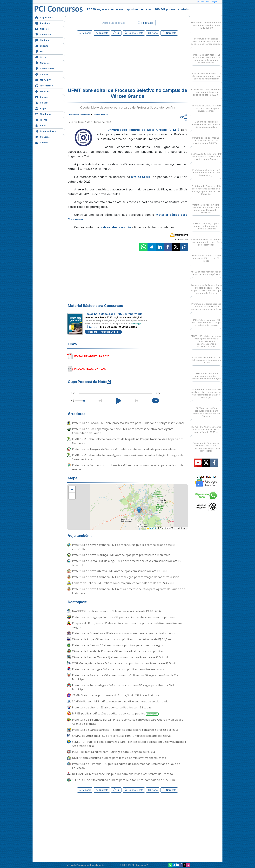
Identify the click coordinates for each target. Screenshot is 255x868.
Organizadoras (45, 131)
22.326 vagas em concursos (105, 9)
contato (183, 9)
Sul (39, 51)
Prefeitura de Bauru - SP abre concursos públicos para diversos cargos (117, 645)
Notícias (42, 29)
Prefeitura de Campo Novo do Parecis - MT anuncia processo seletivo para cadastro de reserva (128, 467)
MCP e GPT (43, 80)
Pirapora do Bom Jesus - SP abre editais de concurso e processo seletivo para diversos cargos (127, 625)
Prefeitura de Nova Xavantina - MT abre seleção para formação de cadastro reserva (126, 577)
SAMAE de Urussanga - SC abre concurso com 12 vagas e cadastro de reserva (121, 736)
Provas (41, 120)
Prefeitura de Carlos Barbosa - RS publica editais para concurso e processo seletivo (125, 730)
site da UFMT (141, 177)
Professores (44, 85)
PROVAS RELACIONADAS (90, 369)
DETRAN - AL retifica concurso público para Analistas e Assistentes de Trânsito (122, 774)
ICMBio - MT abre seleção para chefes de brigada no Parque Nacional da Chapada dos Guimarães (128, 441)
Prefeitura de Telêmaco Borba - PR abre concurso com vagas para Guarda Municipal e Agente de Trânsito (128, 722)
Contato (41, 142)
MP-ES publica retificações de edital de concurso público (115, 714)
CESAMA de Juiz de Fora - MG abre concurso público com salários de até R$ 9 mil (124, 663)
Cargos (41, 97)
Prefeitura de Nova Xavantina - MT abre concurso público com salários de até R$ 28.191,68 (124, 547)
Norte (40, 57)
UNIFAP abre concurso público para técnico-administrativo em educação (119, 758)
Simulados (43, 114)
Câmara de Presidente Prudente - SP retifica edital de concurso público (117, 651)
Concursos (43, 34)
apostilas (132, 9)
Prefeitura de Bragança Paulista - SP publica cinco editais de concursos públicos (124, 617)
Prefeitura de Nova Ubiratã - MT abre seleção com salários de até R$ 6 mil (120, 571)
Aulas (40, 125)
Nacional (42, 40)
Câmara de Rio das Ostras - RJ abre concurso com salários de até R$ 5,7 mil (120, 657)
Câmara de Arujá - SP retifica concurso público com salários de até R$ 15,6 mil (122, 639)
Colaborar (43, 137)
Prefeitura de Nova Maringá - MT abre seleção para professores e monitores (121, 555)
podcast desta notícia (115, 227)
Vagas (41, 108)
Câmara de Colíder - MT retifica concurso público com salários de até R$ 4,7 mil (123, 583)
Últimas (41, 74)
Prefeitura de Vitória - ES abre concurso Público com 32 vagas (112, 707)
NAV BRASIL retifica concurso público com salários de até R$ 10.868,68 (117, 611)
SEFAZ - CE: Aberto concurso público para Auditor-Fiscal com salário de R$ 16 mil (124, 780)
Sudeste (42, 46)
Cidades (42, 102)
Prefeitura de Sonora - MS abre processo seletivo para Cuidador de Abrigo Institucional (128, 423)
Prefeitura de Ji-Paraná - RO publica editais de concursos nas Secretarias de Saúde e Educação (126, 766)
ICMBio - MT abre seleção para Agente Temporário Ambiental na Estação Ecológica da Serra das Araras (128, 457)
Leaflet (151, 528)
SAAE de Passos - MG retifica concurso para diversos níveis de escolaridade (120, 701)
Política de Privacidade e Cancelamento (85, 865)
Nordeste (42, 63)
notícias (146, 9)
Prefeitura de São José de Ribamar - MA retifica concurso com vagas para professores (206, 444)
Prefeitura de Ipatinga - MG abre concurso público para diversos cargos (118, 669)
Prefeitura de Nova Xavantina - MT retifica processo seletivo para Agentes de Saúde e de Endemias (129, 591)
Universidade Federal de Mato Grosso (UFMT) (143, 130)
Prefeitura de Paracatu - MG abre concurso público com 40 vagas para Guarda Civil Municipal (126, 677)
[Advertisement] (101, 60)
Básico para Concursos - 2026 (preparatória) (114, 314)
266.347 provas (165, 9)
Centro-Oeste (44, 68)
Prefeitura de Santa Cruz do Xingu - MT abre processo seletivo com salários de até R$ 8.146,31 (127, 563)
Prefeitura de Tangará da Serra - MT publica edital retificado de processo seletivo (125, 449)
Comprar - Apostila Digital (103, 332)
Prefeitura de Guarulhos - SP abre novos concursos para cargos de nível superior (124, 633)
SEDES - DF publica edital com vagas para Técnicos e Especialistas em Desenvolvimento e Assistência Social (129, 744)
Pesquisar (146, 23)
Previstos (42, 91)
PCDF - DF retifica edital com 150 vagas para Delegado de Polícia (114, 752)
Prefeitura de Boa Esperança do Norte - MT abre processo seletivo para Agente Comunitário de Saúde (123, 431)
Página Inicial (45, 17)
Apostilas (42, 23)
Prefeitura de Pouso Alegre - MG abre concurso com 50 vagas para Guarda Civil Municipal (123, 687)
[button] (72, 489)
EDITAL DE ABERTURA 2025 (92, 356)
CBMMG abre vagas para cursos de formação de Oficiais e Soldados (116, 695)
